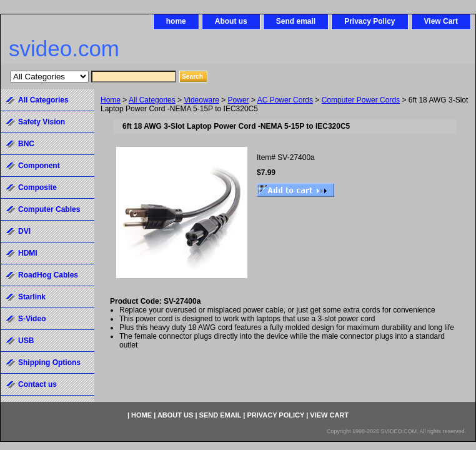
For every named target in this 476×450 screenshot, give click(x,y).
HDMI (28, 253)
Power (239, 100)
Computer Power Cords (361, 100)
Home (111, 100)
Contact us (37, 384)
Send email (296, 21)
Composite (37, 187)
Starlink (32, 297)
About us (231, 21)
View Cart (441, 21)
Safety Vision (42, 122)
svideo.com (64, 48)
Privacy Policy (369, 21)
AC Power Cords (285, 100)
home (176, 21)
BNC (26, 144)
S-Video (32, 319)
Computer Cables (49, 209)
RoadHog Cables (48, 275)
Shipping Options (49, 362)
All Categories (152, 100)
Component (39, 166)
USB (26, 341)
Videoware (201, 100)
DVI (24, 231)
